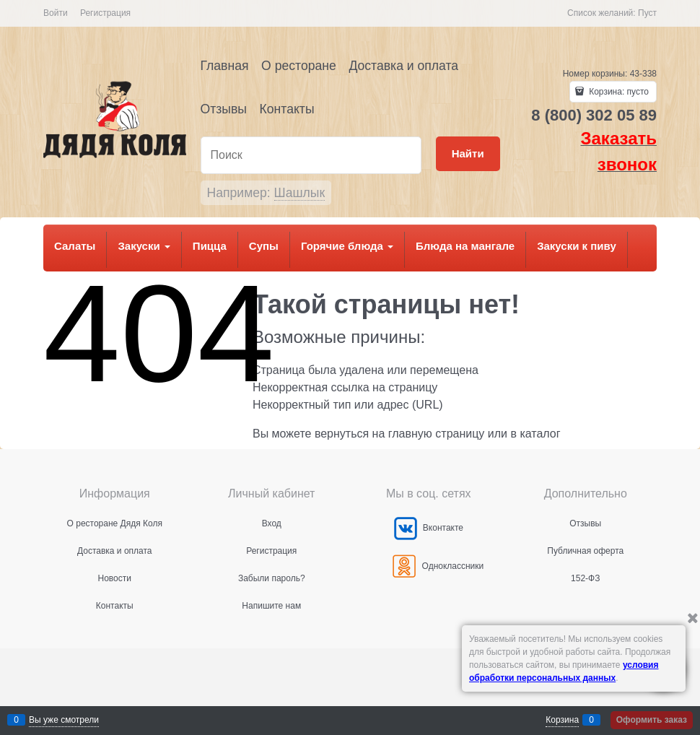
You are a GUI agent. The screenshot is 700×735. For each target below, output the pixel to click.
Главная (225, 66)
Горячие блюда (347, 246)
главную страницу (437, 434)
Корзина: (618, 92)
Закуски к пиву (577, 246)
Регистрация (105, 13)
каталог (540, 434)
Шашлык (300, 193)
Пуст (647, 13)
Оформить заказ (652, 720)
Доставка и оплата (403, 66)
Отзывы (224, 109)
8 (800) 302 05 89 (594, 115)
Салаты (75, 246)
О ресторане (299, 66)
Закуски (144, 246)
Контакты (287, 109)
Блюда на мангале (465, 246)
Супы (264, 246)
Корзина (562, 720)
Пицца (210, 246)
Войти (56, 13)
